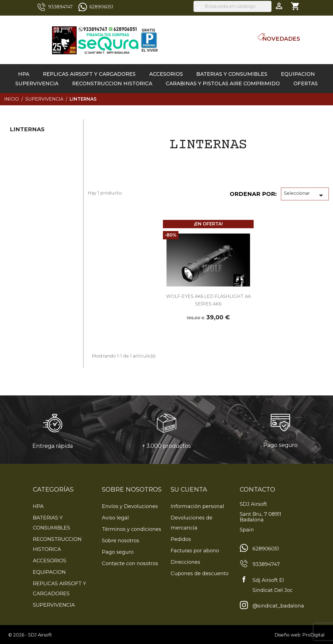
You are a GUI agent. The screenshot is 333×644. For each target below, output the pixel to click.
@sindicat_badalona (278, 606)
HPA (24, 74)
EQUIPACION (298, 74)
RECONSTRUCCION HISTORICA (112, 84)
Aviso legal (115, 518)
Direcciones (185, 562)
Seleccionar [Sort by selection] (305, 195)
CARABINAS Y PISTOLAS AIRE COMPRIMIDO (223, 84)
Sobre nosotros (121, 541)
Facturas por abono (195, 551)
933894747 (60, 7)
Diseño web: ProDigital (300, 635)
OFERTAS (306, 84)
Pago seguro (118, 552)
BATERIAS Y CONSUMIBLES (232, 74)
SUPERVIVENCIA (37, 84)
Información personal (197, 506)
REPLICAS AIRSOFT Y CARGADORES (89, 74)
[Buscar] (232, 6)
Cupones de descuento (200, 573)
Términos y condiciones (132, 529)
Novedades (281, 39)
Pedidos (181, 539)
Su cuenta (189, 489)
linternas (27, 129)
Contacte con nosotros (130, 563)
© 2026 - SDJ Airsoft (30, 635)
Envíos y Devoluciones (130, 506)
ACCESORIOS (166, 74)
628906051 (101, 7)
